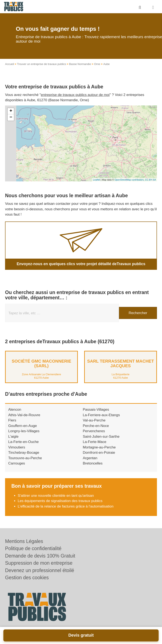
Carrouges (17, 463)
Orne (97, 64)
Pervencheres (94, 431)
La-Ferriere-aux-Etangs (101, 415)
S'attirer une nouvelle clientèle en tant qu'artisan (56, 496)
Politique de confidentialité (33, 548)
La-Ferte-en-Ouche (24, 442)
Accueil (9, 64)
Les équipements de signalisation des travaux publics (60, 501)
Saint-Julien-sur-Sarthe (101, 437)
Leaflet (97, 180)
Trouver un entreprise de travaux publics (42, 64)
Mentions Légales (24, 541)
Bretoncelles (93, 463)
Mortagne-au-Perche (99, 447)
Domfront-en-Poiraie (99, 453)
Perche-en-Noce (96, 426)
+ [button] (11, 111)
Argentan (90, 458)
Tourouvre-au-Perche (25, 458)
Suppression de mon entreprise (39, 563)
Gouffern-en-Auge (23, 426)
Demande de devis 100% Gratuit (40, 556)
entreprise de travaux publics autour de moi (75, 95)
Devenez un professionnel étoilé (40, 570)
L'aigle (13, 437)
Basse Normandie (80, 64)
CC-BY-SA (150, 180)
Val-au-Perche (94, 420)
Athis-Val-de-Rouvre (24, 415)
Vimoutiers (17, 447)
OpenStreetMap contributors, (130, 180)
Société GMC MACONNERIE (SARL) (41, 363)
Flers (12, 420)
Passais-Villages (96, 410)
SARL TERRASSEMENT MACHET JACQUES (120, 363)
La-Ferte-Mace (95, 442)
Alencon (15, 410)
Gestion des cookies (27, 578)
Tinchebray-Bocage (24, 453)
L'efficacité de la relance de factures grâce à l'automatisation (66, 506)
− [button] (11, 117)
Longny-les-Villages (24, 431)
